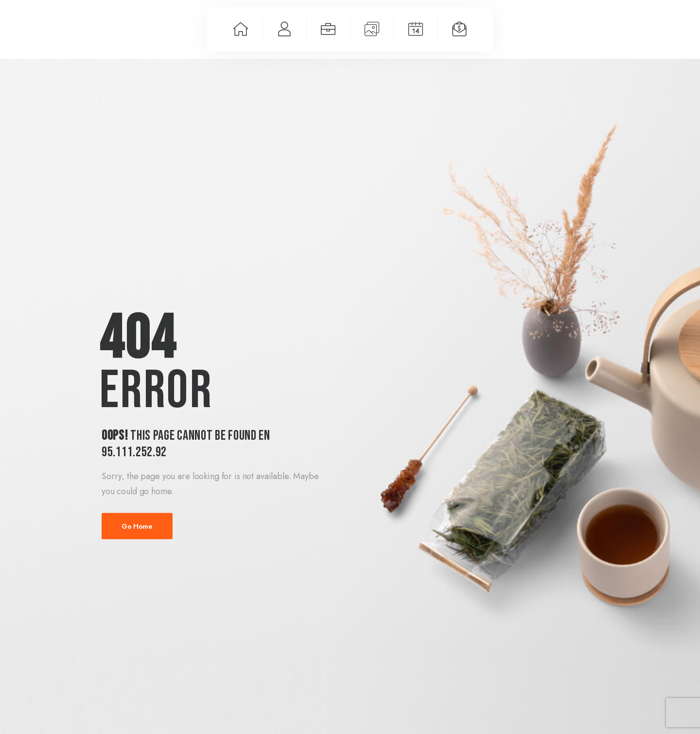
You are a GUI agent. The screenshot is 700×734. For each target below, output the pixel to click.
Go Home (137, 526)
